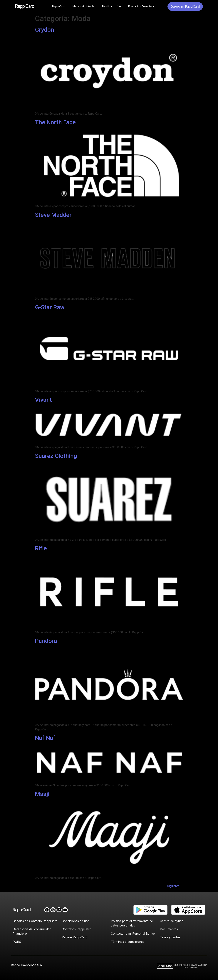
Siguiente (175, 886)
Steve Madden (54, 215)
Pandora (46, 641)
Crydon (45, 30)
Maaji (42, 794)
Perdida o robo (111, 6)
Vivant (43, 400)
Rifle (41, 548)
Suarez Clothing (56, 456)
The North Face (55, 122)
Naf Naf (45, 738)
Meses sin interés (84, 6)
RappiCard (59, 6)
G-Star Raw (50, 307)
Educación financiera (141, 6)
